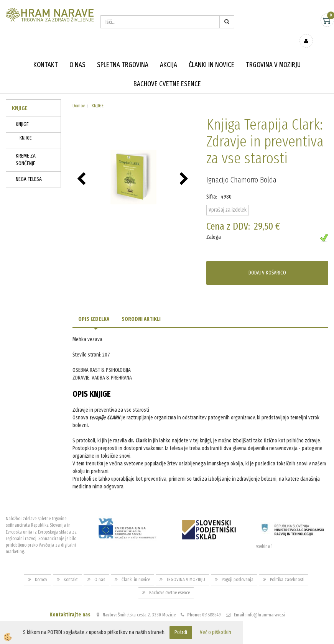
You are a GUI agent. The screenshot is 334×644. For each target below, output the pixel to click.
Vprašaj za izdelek (228, 199)
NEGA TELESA (29, 168)
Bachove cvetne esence (167, 73)
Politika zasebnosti (287, 568)
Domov (79, 95)
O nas (77, 54)
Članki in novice (211, 54)
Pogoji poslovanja (238, 568)
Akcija (169, 54)
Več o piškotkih (216, 632)
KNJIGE (22, 113)
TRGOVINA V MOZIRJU (273, 54)
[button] (185, 168)
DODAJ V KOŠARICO (267, 262)
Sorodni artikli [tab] (141, 308)
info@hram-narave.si (266, 604)
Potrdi (181, 632)
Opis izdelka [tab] (94, 308)
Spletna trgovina (123, 54)
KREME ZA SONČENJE (26, 149)
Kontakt (46, 54)
